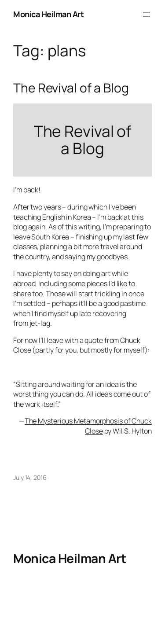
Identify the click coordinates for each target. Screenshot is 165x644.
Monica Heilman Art (48, 14)
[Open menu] (147, 15)
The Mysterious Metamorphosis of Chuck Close (88, 426)
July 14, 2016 (30, 477)
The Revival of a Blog (71, 88)
